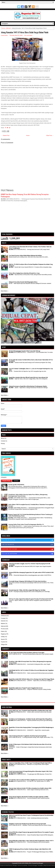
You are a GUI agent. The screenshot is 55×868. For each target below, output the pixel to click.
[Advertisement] (27, 218)
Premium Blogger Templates (36, 865)
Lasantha (25, 865)
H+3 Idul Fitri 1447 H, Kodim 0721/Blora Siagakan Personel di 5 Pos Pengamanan (31, 780)
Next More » (5, 291)
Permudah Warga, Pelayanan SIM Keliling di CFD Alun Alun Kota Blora (28, 581)
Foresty (3, 618)
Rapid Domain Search (49, 865)
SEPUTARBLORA (26, 863)
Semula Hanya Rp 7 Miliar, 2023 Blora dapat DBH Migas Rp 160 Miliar (27, 590)
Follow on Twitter (28, 540)
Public (3, 631)
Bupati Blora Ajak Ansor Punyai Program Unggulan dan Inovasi (26, 688)
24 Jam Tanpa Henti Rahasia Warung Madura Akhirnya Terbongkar (27, 653)
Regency (3, 634)
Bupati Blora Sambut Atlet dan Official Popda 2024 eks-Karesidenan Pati (28, 377)
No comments (28, 35)
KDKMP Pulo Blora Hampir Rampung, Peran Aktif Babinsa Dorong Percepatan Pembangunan (25, 195)
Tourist (3, 642)
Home (3, 28)
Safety (3, 637)
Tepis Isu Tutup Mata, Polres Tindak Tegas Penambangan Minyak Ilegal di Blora (30, 763)
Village (3, 644)
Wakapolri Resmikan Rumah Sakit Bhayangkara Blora (23, 282)
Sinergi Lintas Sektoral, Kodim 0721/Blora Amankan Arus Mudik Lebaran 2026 (30, 788)
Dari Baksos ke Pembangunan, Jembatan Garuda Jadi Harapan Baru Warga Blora (30, 719)
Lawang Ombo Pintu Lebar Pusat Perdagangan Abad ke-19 (26, 524)
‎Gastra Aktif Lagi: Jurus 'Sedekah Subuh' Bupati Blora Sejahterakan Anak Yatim (30, 711)
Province (3, 629)
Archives (16, 481)
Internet (3, 621)
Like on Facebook (28, 545)
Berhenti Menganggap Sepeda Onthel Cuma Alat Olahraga (25, 351)
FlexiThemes (9, 865)
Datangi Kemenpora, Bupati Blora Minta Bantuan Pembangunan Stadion (28, 386)
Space (3, 639)
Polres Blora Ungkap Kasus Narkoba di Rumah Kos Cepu (24, 273)
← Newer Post (5, 135)
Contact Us (4, 441)
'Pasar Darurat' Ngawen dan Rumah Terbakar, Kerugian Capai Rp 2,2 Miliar (29, 797)
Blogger (41, 863)
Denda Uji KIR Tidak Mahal (16, 485)
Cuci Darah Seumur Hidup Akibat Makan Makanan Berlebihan (25, 256)
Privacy (3, 443)
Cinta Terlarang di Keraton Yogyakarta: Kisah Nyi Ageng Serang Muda (28, 736)
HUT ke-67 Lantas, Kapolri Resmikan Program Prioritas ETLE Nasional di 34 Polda (31, 599)
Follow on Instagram (28, 554)
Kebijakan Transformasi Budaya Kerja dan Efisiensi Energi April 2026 (27, 824)
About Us (4, 438)
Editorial (8, 28)
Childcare (4, 616)
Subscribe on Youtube (28, 549)
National (3, 626)
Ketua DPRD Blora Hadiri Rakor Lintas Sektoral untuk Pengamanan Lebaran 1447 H (31, 841)
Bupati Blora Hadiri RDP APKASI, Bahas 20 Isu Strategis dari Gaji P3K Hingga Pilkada (31, 679)
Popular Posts (6, 481)
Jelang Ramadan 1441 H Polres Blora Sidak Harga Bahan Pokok (25, 32)
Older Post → (50, 135)
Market (3, 624)
